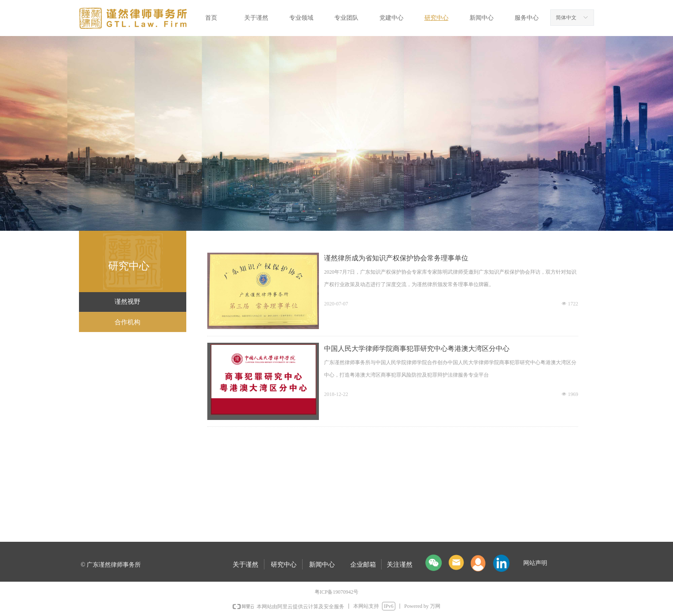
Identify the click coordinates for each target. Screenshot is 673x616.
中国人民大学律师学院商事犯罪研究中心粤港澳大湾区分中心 (417, 349)
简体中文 (566, 18)
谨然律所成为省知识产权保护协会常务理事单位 (396, 258)
